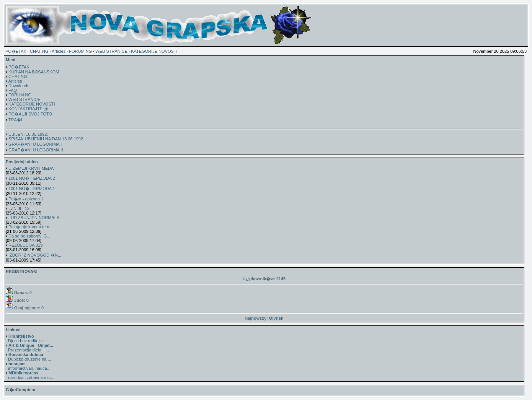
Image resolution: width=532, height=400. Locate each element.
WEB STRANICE (111, 51)
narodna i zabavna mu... (29, 375)
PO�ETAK (16, 51)
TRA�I (15, 120)
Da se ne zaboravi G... (29, 236)
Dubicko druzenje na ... (29, 357)
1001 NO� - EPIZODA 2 (32, 178)
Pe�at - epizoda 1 (26, 199)
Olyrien (276, 318)
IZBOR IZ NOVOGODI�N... (35, 255)
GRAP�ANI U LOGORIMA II (36, 150)
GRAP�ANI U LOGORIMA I (35, 144)
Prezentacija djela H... (29, 348)
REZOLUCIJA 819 (25, 245)
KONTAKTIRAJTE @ (28, 109)
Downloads (19, 86)
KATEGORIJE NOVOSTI (154, 51)
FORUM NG (80, 51)
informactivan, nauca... (28, 366)
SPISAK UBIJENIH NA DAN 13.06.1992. (46, 139)
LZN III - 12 (19, 208)
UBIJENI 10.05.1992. (28, 134)
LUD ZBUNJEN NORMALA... (36, 218)
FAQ (13, 90)
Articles (59, 51)
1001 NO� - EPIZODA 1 (32, 189)
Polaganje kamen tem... (31, 227)
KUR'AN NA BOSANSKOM (34, 72)
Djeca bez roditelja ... (27, 338)
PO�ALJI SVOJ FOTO (30, 114)
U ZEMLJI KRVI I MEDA (31, 168)
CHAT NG (39, 51)
